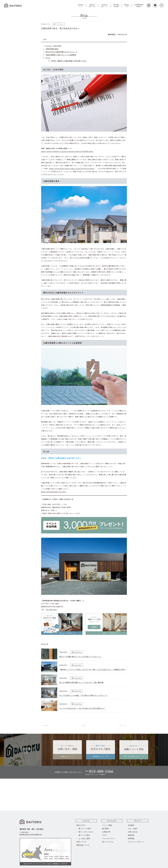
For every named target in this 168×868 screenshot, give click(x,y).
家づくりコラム (108, 842)
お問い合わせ (133, 832)
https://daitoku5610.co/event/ (54, 492)
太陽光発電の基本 (52, 49)
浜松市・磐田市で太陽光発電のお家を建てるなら (69, 61)
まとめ (48, 58)
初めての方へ (81, 825)
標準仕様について (83, 845)
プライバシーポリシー (136, 842)
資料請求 (131, 835)
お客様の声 (106, 832)
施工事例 (105, 829)
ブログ (105, 835)
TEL (99, 771)
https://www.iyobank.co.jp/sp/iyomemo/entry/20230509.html (67, 151)
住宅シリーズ (81, 842)
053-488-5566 (51, 610)
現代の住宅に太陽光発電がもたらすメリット (61, 52)
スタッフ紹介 (133, 829)
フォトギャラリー (109, 838)
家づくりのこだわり (86, 832)
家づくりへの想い (85, 829)
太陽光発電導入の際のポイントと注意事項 (61, 55)
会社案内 (131, 825)
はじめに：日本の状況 (53, 46)
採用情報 (131, 838)
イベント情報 (107, 825)
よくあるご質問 (84, 838)
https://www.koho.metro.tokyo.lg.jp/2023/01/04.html (72, 169)
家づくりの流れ (84, 835)
